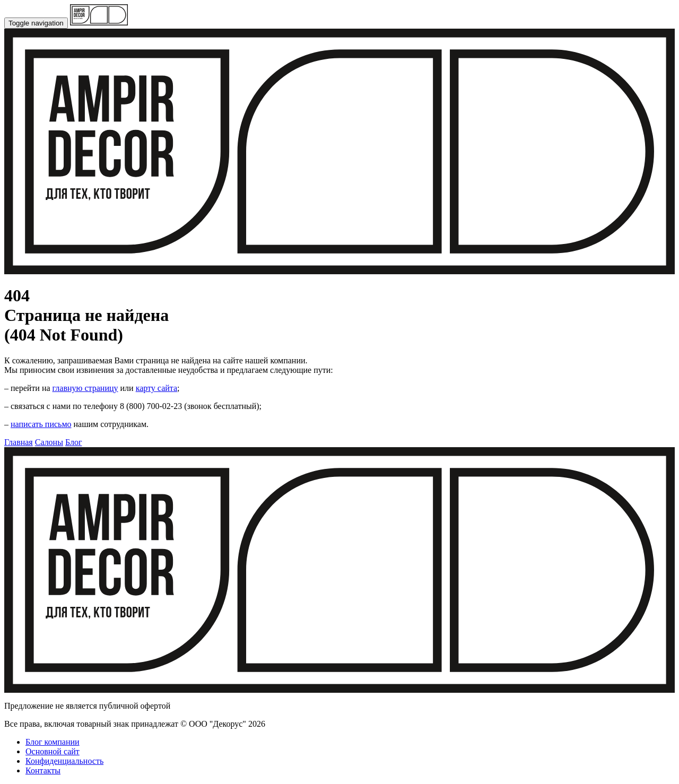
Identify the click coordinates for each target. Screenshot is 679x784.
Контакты (43, 770)
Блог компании (53, 742)
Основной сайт (53, 751)
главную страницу (85, 388)
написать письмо (41, 424)
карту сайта (156, 388)
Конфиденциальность (64, 761)
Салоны (49, 442)
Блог (74, 442)
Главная (19, 442)
